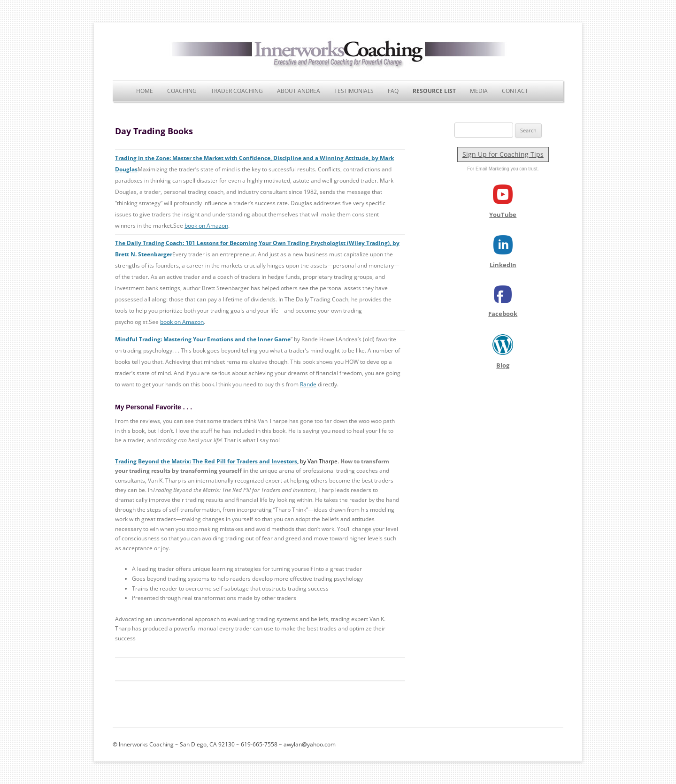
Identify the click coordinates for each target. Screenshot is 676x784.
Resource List (434, 91)
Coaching (182, 91)
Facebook (503, 314)
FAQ (393, 91)
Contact (515, 91)
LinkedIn (503, 265)
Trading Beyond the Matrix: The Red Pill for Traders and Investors (206, 461)
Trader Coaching (237, 91)
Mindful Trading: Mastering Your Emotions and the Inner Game (203, 339)
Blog (503, 365)
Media (479, 91)
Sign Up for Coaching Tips (503, 154)
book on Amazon (206, 226)
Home (145, 91)
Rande (308, 384)
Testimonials (354, 91)
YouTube (503, 215)
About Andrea (299, 91)
